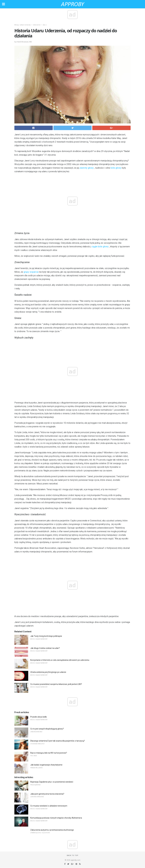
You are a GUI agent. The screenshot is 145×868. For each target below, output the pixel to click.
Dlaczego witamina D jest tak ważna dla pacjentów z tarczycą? (58, 741)
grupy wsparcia (31, 272)
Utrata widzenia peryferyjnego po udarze (48, 672)
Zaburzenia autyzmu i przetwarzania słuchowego (52, 830)
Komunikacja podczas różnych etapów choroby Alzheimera (56, 818)
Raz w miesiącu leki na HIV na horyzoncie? (49, 753)
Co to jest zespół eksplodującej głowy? (47, 729)
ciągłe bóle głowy (100, 247)
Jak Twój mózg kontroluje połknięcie (46, 636)
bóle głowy (116, 168)
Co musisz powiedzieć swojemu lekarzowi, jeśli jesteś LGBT (56, 684)
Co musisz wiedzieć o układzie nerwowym (49, 806)
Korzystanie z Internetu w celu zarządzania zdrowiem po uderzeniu (60, 660)
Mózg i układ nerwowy (22, 25)
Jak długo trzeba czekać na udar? (45, 648)
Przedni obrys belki (39, 717)
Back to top (73, 855)
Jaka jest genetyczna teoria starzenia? (47, 794)
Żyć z (45, 25)
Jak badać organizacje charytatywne (46, 765)
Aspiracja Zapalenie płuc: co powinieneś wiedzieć (52, 782)
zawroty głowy (87, 168)
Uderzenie (37, 25)
